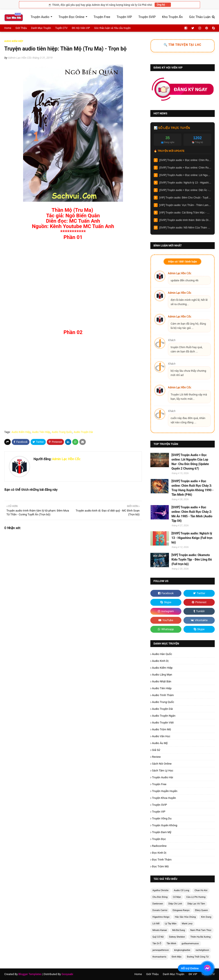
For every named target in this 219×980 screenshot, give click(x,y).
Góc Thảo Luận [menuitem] (200, 17)
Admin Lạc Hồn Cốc (20, 58)
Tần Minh (171, 943)
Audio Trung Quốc (62, 432)
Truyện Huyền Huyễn (165, 791)
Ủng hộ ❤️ (163, 5)
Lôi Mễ (156, 924)
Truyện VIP (159, 812)
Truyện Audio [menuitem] (40, 17)
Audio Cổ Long (182, 890)
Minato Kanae (160, 930)
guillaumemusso (190, 943)
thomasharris (159, 957)
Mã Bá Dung (178, 930)
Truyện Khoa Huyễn (164, 798)
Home (8, 28)
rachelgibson (202, 950)
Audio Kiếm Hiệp (21, 432)
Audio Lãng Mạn (162, 675)
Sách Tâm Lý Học (163, 770)
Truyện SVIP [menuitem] (147, 17)
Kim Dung (206, 917)
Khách (172, 340)
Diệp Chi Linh (175, 904)
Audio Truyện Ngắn (164, 716)
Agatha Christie (161, 890)
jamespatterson (161, 950)
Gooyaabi (67, 974)
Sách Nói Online (162, 764)
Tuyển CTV (61, 28)
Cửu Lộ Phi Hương (196, 897)
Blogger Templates (30, 974)
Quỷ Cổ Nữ (158, 937)
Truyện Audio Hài (163, 777)
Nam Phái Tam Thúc (201, 930)
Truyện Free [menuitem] (102, 17)
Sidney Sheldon (177, 937)
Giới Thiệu (21, 28)
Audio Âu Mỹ (160, 743)
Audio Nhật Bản (162, 681)
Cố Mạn (177, 897)
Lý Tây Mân (171, 924)
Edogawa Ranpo (181, 910)
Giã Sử (156, 750)
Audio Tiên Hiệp (41, 432)
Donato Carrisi (160, 910)
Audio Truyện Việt (163, 723)
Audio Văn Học (161, 736)
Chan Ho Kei (201, 890)
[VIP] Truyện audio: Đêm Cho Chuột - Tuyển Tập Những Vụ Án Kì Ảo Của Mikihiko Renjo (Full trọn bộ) (185, 198)
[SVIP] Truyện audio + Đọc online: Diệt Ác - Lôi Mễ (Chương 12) (185, 190)
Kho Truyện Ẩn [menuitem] (172, 17)
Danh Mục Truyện (41, 28)
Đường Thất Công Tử (198, 957)
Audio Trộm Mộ (162, 729)
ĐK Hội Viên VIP (81, 28)
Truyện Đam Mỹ (162, 832)
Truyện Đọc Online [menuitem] (72, 17)
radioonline (159, 846)
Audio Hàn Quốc (162, 654)
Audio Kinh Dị (160, 661)
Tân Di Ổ (157, 943)
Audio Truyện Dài (83, 432)
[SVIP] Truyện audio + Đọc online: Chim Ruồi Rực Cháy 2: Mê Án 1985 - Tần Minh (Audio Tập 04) (185, 168)
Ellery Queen (201, 910)
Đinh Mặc (177, 957)
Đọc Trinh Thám (162, 860)
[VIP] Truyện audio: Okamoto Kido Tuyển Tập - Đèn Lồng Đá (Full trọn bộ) (192, 559)
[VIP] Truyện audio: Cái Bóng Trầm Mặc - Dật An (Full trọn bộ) (185, 213)
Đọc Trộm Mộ (160, 866)
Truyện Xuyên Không (165, 825)
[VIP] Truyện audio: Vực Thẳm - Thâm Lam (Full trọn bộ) (185, 205)
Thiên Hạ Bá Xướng (200, 937)
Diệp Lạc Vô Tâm (196, 904)
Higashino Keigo (161, 917)
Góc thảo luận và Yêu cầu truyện (112, 28)
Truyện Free (159, 784)
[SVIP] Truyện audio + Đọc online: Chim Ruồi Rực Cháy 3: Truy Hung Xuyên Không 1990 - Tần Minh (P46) (185, 160)
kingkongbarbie (182, 950)
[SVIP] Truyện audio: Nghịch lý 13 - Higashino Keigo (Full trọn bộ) (185, 183)
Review (156, 757)
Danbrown (158, 904)
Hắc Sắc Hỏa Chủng (185, 917)
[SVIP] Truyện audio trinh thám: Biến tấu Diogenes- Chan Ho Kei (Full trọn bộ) (185, 220)
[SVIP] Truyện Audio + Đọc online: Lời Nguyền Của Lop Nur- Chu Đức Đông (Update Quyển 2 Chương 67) (185, 175)
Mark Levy (187, 924)
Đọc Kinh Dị (159, 853)
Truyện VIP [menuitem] (124, 17)
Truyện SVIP (160, 805)
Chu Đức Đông (160, 897)
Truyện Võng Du (162, 818)
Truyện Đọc (159, 839)
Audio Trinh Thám (163, 695)
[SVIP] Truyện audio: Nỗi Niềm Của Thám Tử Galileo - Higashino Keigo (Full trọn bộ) (185, 228)
